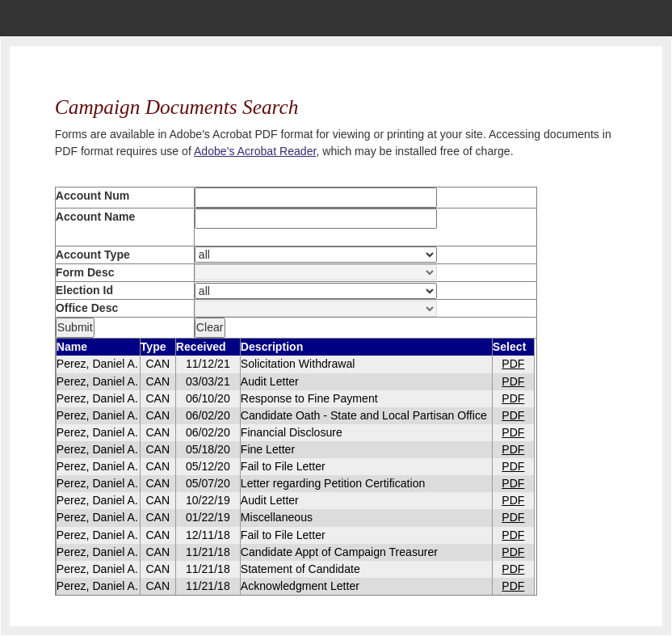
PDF (513, 364)
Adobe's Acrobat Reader (255, 151)
